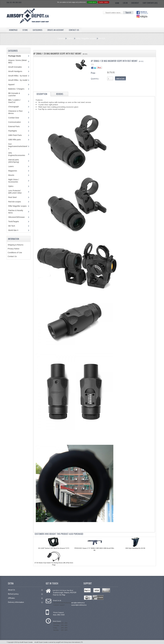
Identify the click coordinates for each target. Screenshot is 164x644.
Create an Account (56, 30)
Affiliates (25, 598)
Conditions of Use (15, 253)
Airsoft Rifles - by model (18, 80)
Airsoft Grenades (15, 67)
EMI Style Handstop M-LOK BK (135, 548)
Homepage (13, 30)
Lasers (11, 166)
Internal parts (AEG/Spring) (14, 161)
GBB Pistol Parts (15, 135)
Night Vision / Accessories (14, 181)
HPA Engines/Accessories (17, 154)
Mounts (11, 175)
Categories (37, 30)
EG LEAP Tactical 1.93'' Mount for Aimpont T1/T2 (54, 548)
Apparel (11, 84)
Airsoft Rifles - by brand (18, 76)
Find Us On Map (59, 595)
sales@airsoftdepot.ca (78, 603)
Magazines (13, 171)
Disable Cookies (103, 2)
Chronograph (14, 107)
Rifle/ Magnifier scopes (86, 38)
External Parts (14, 126)
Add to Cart (120, 78)
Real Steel (12, 197)
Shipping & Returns (16, 245)
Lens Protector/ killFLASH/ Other (15, 192)
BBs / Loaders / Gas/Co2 (14, 101)
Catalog (61, 38)
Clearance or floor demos (15, 112)
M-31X (102, 38)
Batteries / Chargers (16, 89)
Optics (70, 38)
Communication (15, 122)
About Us (25, 590)
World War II (13, 230)
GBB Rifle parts (14, 140)
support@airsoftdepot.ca (79, 605)
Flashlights (13, 131)
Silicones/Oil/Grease (16, 217)
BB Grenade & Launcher (14, 94)
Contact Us (74, 30)
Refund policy (25, 594)
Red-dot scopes (15, 202)
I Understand (92, 2)
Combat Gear (14, 118)
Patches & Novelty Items (16, 212)
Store (25, 30)
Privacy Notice (14, 249)
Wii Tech (12, 226)
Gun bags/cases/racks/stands (18, 146)
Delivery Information (25, 602)
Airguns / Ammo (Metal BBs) (17, 61)
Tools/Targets (14, 221)
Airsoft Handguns (15, 71)
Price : (93, 73)
